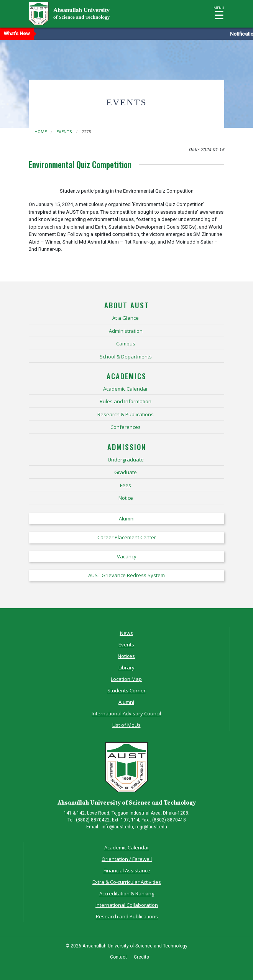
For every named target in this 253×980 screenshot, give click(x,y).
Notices (126, 656)
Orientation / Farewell (127, 859)
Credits (141, 957)
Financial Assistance (127, 870)
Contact (118, 957)
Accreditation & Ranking (127, 893)
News (127, 633)
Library (127, 668)
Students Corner (127, 690)
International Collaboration (127, 905)
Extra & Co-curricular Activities (127, 882)
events (64, 132)
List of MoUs (127, 725)
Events (126, 645)
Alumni (126, 702)
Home (41, 132)
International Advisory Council (126, 713)
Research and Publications (127, 916)
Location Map (126, 679)
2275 (86, 132)
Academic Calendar (127, 847)
